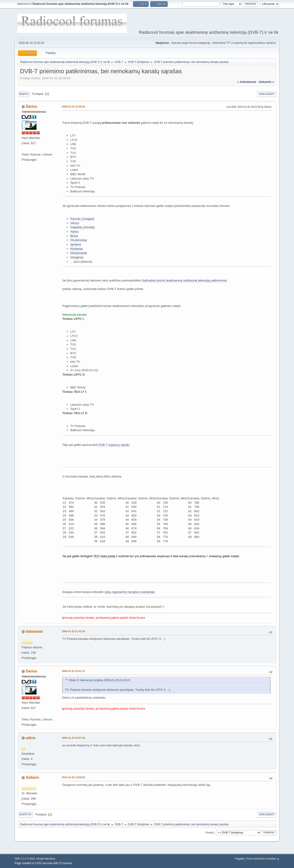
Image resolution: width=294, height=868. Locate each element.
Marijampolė (79, 253)
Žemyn (24, 94)
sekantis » (266, 82)
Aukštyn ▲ (273, 859)
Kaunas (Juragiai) (82, 219)
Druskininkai (79, 240)
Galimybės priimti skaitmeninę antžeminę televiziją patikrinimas (184, 280)
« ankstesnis (247, 82)
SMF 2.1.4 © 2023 (25, 859)
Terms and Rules (256, 859)
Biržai (74, 236)
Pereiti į (210, 832)
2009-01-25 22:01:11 (73, 671)
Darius (31, 106)
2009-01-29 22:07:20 (73, 738)
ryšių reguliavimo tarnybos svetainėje (130, 592)
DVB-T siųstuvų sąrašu (114, 445)
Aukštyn (25, 815)
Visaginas (77, 257)
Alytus (74, 232)
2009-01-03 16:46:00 (73, 107)
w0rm (31, 738)
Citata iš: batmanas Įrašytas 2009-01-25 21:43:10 (99, 680)
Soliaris (32, 777)
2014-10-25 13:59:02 (73, 777)
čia (208, 785)
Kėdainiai (77, 249)
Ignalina (76, 244)
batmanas (34, 631)
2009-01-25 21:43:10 (73, 631)
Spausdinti (267, 94)
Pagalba (240, 859)
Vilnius (75, 223)
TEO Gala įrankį (104, 556)
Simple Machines (46, 859)
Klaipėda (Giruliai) (82, 227)
